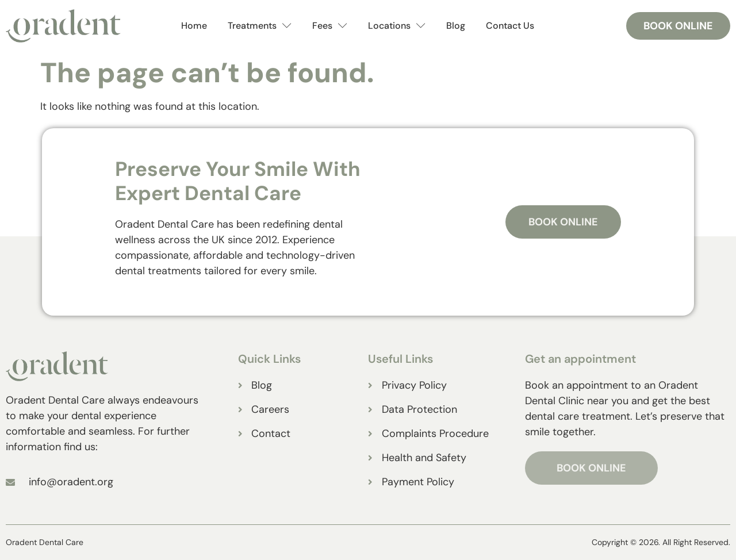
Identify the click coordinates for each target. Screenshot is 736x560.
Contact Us (510, 26)
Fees (330, 26)
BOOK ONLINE (591, 468)
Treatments (260, 26)
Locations (397, 26)
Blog (456, 26)
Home (194, 26)
